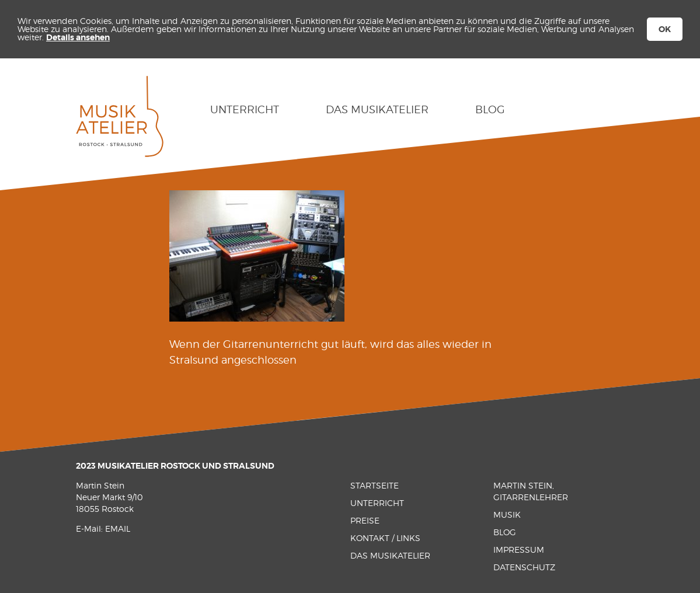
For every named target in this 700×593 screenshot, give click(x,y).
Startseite (375, 485)
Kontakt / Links (385, 538)
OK (665, 29)
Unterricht (245, 109)
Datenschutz (524, 567)
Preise (365, 520)
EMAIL (118, 529)
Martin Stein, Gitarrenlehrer (531, 491)
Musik (507, 514)
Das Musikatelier (377, 109)
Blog (490, 109)
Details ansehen (78, 37)
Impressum (519, 550)
